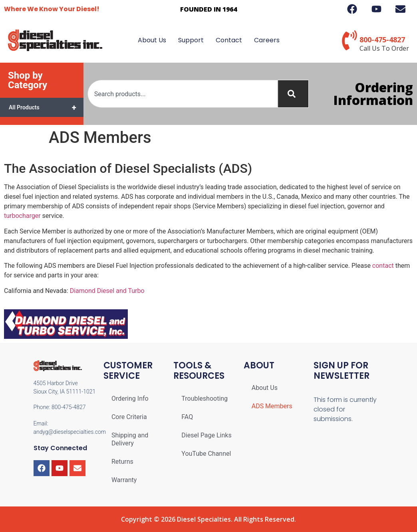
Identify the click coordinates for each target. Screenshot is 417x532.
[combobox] (183, 94)
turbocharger (22, 216)
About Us (152, 40)
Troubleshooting (205, 399)
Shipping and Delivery (130, 439)
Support (191, 40)
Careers (267, 40)
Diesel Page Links (206, 435)
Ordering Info (130, 399)
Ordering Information (373, 94)
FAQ (187, 417)
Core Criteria (129, 417)
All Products (46, 107)
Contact (229, 40)
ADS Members (272, 406)
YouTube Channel (206, 454)
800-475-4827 (382, 40)
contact (383, 266)
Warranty (124, 480)
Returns (122, 462)
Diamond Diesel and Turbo (107, 291)
